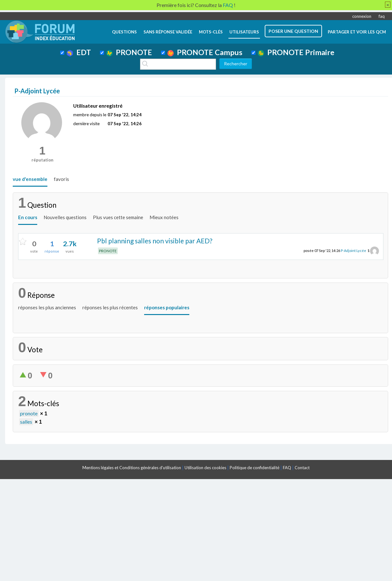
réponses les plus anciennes (47, 307)
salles (26, 422)
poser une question (293, 31)
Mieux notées (164, 217)
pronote (29, 413)
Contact (302, 468)
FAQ (287, 468)
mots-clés (211, 32)
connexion (362, 16)
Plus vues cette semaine (118, 217)
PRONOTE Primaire (296, 52)
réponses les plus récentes (110, 307)
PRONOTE (129, 52)
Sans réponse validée (168, 32)
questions (124, 32)
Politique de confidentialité (255, 468)
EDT (79, 52)
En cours (28, 217)
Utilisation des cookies (205, 468)
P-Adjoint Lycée (353, 251)
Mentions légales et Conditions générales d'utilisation (132, 468)
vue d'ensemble (30, 179)
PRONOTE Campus (205, 52)
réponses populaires (167, 307)
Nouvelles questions (65, 217)
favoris (61, 179)
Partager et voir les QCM (357, 32)
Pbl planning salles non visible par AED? (155, 241)
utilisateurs (244, 32)
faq (382, 16)
